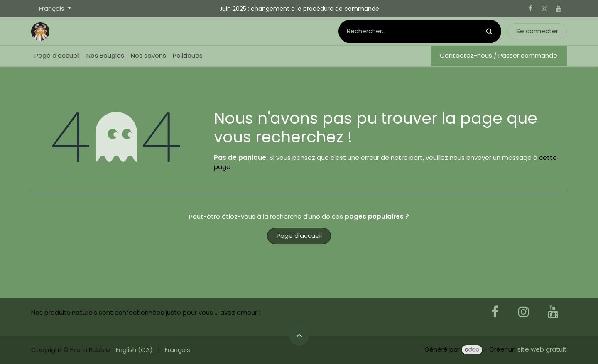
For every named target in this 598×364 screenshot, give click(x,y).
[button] (299, 336)
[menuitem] (57, 56)
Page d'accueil (299, 236)
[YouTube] (559, 9)
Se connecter (537, 31)
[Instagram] (544, 9)
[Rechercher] (489, 31)
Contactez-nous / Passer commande (499, 55)
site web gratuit (542, 349)
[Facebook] (530, 9)
